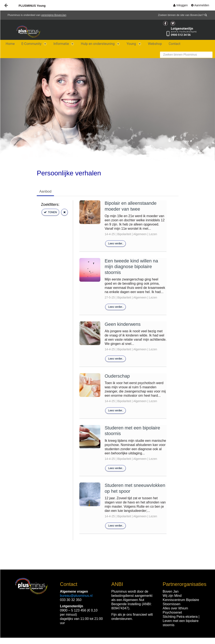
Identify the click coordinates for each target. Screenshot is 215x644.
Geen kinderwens (123, 324)
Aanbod (45, 191)
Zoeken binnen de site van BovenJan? (181, 15)
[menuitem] (180, 5)
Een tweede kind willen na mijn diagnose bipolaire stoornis (131, 267)
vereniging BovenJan (54, 15)
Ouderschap (117, 376)
